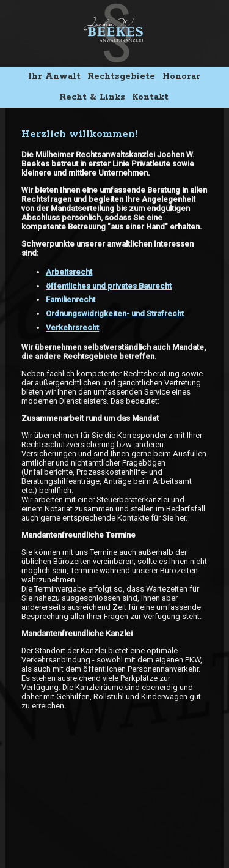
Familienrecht (71, 299)
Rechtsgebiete (121, 76)
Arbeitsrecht (69, 272)
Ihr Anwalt (54, 76)
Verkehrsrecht (72, 328)
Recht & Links (92, 97)
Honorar (181, 76)
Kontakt (150, 97)
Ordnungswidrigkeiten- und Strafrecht (115, 313)
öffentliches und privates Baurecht (109, 286)
